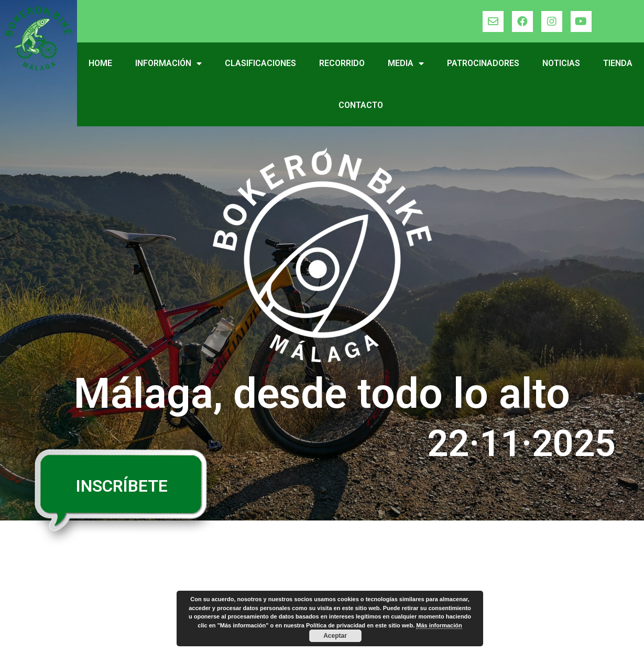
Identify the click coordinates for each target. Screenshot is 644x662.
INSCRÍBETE (122, 486)
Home (100, 63)
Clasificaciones (260, 63)
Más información (439, 625)
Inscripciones (209, 583)
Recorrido (342, 63)
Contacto (361, 105)
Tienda (618, 63)
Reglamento (57, 583)
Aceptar (335, 636)
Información (168, 63)
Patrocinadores (483, 63)
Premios (198, 562)
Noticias (561, 63)
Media (406, 63)
